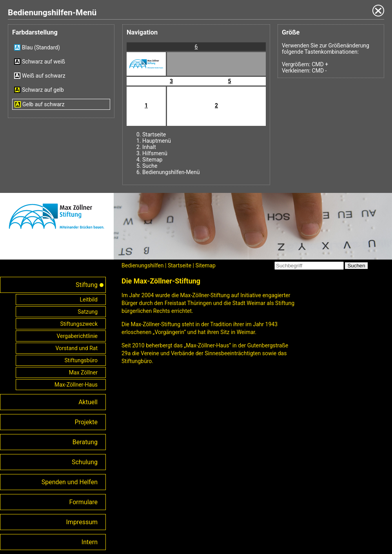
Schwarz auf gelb (43, 90)
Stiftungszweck (79, 324)
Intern (90, 542)
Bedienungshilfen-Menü (171, 172)
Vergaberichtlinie (77, 336)
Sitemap (152, 160)
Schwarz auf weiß (44, 62)
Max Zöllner (83, 372)
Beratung (85, 442)
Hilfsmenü (155, 153)
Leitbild (89, 300)
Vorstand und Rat (77, 348)
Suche (150, 166)
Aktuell (88, 402)
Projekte (86, 422)
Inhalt (149, 147)
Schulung (85, 462)
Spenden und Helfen (70, 482)
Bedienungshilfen (143, 265)
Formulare (83, 502)
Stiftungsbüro (81, 360)
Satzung (88, 312)
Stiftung (87, 285)
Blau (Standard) (41, 47)
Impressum (82, 522)
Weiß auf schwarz (44, 76)
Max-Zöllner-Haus (76, 385)
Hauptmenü (157, 141)
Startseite (154, 134)
